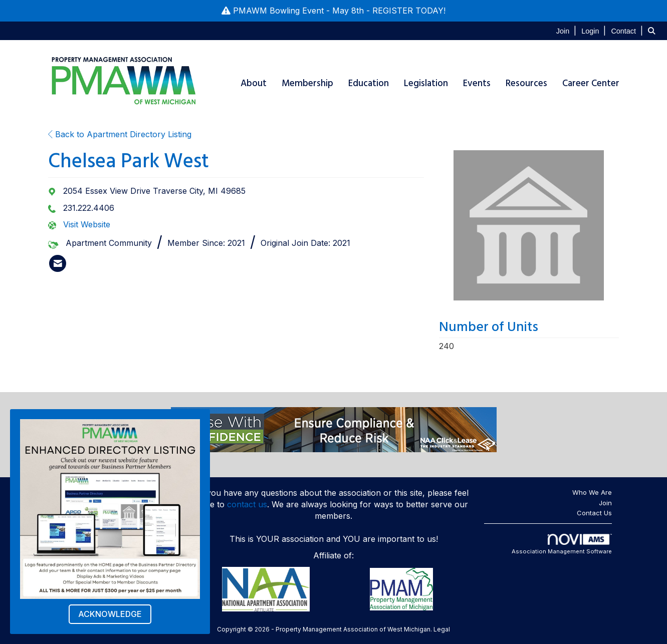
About (254, 83)
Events (477, 83)
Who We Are (592, 492)
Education (369, 83)
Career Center (591, 83)
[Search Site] (654, 31)
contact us (247, 504)
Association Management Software (562, 544)
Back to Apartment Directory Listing (120, 134)
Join (605, 503)
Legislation (426, 83)
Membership (307, 83)
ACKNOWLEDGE (110, 614)
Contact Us (594, 513)
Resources (526, 83)
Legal (442, 629)
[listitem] (568, 31)
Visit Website (87, 224)
